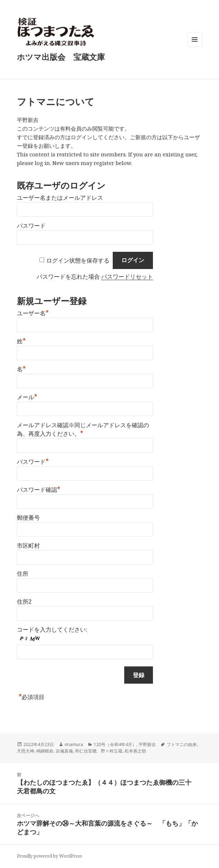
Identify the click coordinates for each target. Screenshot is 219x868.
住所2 (24, 602)
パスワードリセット (127, 277)
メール (27, 396)
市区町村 (28, 546)
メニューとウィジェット (195, 47)
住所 (23, 574)
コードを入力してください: (52, 630)
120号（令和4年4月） (115, 744)
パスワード (31, 226)
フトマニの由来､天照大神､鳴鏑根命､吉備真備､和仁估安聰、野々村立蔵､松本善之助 (108, 748)
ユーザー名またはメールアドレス (60, 198)
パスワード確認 (39, 489)
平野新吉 (147, 744)
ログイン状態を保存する (78, 260)
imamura (74, 744)
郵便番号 (28, 518)
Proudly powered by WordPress (50, 856)
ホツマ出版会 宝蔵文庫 (61, 57)
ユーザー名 (33, 312)
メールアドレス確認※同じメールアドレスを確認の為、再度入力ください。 (83, 430)
